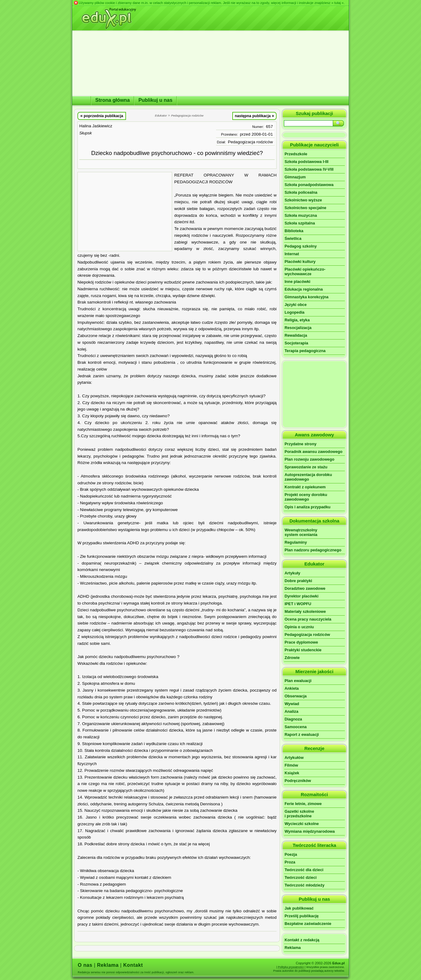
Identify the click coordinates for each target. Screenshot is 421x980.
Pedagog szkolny (301, 246)
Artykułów (294, 758)
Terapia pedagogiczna (305, 351)
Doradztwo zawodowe (305, 588)
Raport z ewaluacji (302, 734)
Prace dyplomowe (301, 642)
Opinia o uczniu (299, 627)
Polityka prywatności (291, 967)
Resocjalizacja (298, 328)
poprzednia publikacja (102, 116)
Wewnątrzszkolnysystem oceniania (301, 532)
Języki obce (296, 305)
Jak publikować (299, 908)
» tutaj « (337, 3)
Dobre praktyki (298, 581)
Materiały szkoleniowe (305, 611)
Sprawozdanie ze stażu (306, 467)
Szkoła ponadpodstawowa (309, 185)
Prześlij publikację (302, 916)
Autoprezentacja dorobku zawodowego (308, 477)
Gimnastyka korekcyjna (307, 297)
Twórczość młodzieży (305, 885)
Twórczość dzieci (301, 877)
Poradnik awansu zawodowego (313, 452)
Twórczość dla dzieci (304, 870)
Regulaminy (296, 542)
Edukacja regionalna (304, 289)
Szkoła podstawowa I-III (307, 162)
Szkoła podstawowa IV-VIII (309, 169)
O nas (85, 965)
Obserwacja (296, 696)
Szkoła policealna (301, 192)
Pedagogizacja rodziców (250, 142)
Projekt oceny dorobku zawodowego (306, 497)
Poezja (291, 854)
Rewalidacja (296, 335)
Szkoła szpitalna (300, 223)
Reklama (293, 948)
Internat (292, 254)
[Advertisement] (125, 212)
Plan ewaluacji (298, 681)
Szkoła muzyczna (301, 215)
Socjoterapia (296, 343)
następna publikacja (254, 116)
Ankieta (292, 688)
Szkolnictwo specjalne (305, 208)
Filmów (291, 765)
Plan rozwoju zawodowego (309, 459)
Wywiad (292, 704)
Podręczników (298, 781)
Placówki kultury (300, 262)
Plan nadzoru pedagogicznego (313, 550)
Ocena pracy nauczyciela (308, 619)
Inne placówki (297, 282)
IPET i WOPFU (298, 604)
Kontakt (133, 965)
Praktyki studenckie (303, 650)
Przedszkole (296, 154)
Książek (292, 773)
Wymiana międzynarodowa (310, 831)
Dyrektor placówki (301, 596)
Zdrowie (292, 658)
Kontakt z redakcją (302, 940)
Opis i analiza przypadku (307, 507)
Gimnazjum (295, 177)
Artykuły (292, 573)
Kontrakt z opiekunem (305, 487)
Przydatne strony (301, 444)
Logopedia (295, 312)
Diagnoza (293, 719)
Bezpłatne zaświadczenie (308, 924)
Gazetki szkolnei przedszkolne (299, 814)
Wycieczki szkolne (302, 824)
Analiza (291, 711)
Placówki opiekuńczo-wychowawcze (305, 272)
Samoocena (296, 727)
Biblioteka (294, 231)
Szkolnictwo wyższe (303, 200)
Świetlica (293, 238)
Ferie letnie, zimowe (303, 804)
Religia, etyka (297, 320)
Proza (290, 862)
